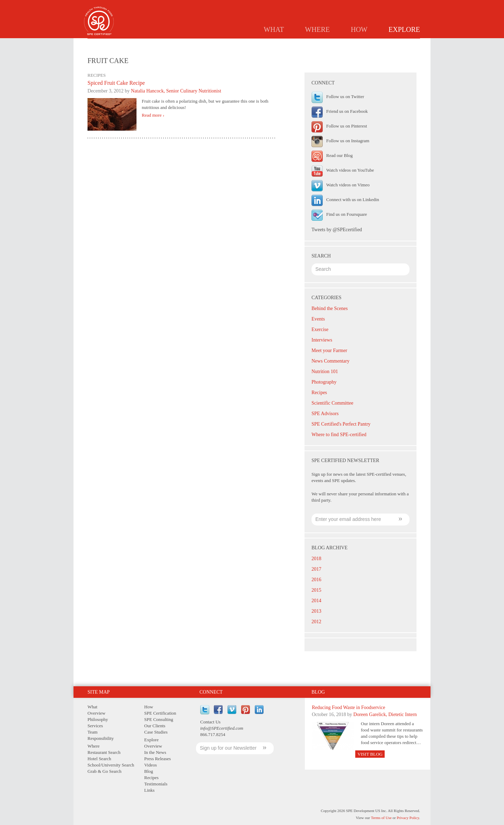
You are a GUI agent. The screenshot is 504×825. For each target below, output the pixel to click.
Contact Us (210, 722)
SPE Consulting (159, 719)
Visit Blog (370, 754)
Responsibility (101, 738)
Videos (150, 765)
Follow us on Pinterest (347, 126)
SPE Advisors (325, 414)
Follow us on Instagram (348, 141)
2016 (316, 580)
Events (318, 319)
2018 (316, 559)
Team (93, 732)
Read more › (153, 115)
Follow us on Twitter (345, 97)
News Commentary (330, 361)
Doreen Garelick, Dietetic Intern (385, 714)
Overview (201, 44)
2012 (316, 622)
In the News (238, 44)
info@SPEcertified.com (222, 728)
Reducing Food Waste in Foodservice (348, 707)
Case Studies (156, 732)
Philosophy (98, 719)
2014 (316, 601)
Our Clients (155, 726)
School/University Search (111, 765)
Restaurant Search (104, 752)
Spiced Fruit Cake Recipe (116, 83)
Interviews (322, 340)
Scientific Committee (332, 403)
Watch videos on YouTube (350, 170)
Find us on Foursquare (347, 214)
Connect (211, 692)
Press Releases (280, 44)
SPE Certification (160, 713)
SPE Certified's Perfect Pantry (341, 424)
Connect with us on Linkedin (353, 200)
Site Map (99, 692)
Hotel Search (99, 759)
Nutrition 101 (325, 372)
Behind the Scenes (330, 308)
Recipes (340, 44)
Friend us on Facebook (347, 111)
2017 (316, 569)
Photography (324, 382)
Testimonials (375, 44)
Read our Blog (339, 155)
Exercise (320, 329)
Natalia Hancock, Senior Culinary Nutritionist (176, 91)
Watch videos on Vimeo (348, 185)
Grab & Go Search (104, 771)
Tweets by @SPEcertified (337, 230)
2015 (316, 590)
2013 (316, 611)
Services (95, 726)
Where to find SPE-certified (339, 435)
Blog (314, 44)
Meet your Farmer (329, 350)
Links (409, 44)
